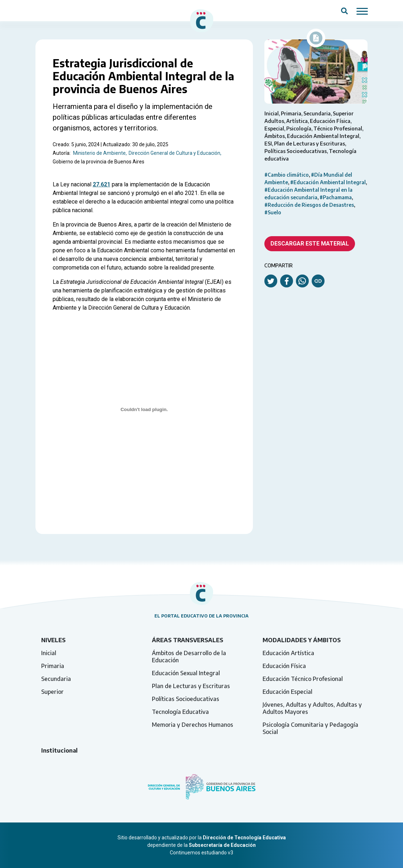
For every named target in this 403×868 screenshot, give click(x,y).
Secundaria (56, 679)
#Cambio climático (287, 175)
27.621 (102, 184)
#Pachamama (336, 197)
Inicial (49, 653)
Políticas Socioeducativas (186, 699)
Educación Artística (288, 653)
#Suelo (273, 212)
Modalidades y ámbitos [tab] (302, 640)
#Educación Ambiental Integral (328, 182)
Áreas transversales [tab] (188, 640)
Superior (52, 692)
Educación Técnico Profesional (303, 679)
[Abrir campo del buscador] (344, 11)
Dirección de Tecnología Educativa (244, 838)
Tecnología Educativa (180, 712)
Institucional (59, 750)
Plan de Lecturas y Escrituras (191, 686)
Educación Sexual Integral (186, 673)
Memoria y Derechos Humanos (193, 725)
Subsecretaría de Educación (222, 845)
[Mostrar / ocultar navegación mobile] (362, 11)
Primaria (53, 666)
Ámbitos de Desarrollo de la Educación (189, 657)
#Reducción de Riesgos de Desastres (309, 205)
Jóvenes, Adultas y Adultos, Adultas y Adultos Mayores (312, 708)
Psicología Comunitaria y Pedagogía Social (310, 728)
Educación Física (284, 666)
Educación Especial (287, 692)
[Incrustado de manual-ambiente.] (144, 410)
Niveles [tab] (53, 640)
